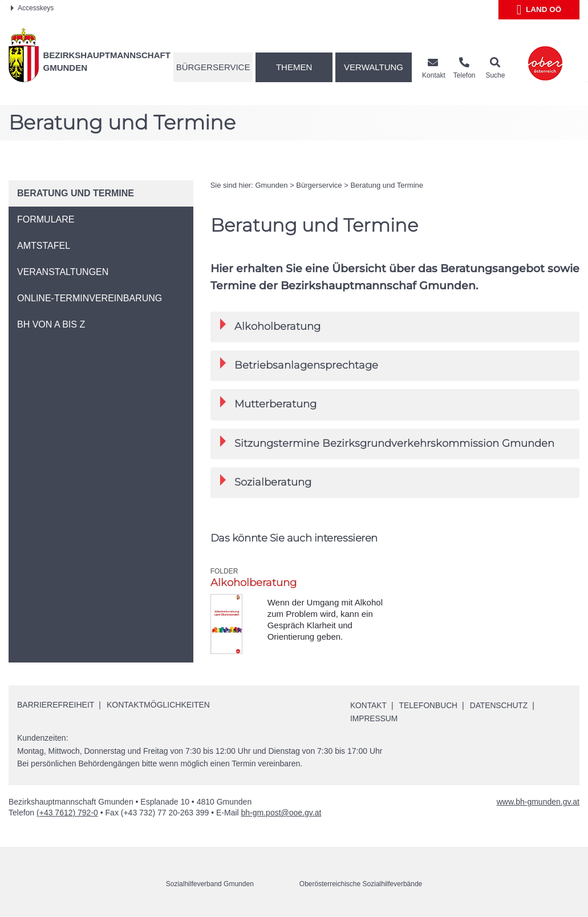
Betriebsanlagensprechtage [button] (299, 364)
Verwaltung (374, 67)
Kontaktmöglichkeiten (158, 705)
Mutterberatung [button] (268, 403)
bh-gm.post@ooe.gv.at (281, 812)
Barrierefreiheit (56, 705)
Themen (294, 67)
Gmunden (271, 185)
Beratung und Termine (387, 185)
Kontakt (369, 705)
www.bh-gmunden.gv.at (538, 801)
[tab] (395, 327)
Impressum (374, 718)
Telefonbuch (429, 705)
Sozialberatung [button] (266, 481)
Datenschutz (501, 705)
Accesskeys (32, 8)
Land (539, 10)
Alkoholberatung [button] (270, 326)
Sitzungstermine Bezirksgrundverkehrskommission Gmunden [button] (387, 443)
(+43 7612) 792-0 (67, 812)
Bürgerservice (213, 67)
